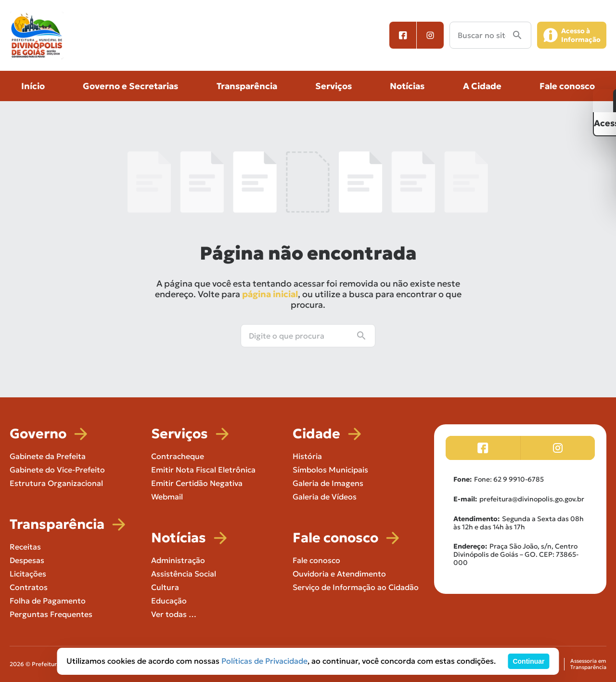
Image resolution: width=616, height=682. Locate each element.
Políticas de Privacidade (264, 661)
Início (33, 86)
